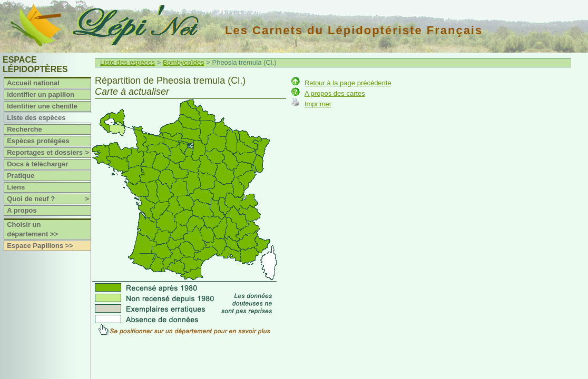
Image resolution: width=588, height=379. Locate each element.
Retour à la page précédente (348, 83)
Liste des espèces (36, 118)
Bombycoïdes (184, 62)
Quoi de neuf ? (49, 199)
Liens (16, 187)
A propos (22, 210)
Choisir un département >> (32, 229)
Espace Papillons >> (40, 246)
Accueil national (33, 83)
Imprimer (318, 104)
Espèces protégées (38, 141)
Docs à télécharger (37, 164)
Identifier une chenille (42, 106)
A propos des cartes (335, 93)
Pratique (21, 176)
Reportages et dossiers (49, 153)
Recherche (24, 129)
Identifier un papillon (41, 94)
